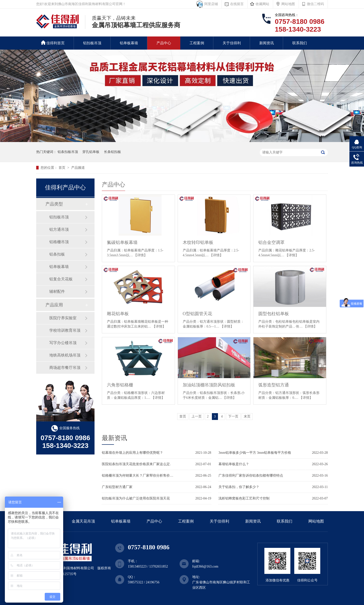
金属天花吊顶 (83, 521)
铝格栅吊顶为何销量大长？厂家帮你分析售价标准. (138, 476)
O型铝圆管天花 (197, 314)
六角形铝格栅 (120, 385)
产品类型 (54, 204)
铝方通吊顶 (59, 229)
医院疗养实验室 (63, 318)
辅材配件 (57, 291)
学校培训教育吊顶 (65, 330)
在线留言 (237, 4)
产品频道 (78, 168)
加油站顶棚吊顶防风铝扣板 (209, 385)
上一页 (197, 416)
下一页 (233, 416)
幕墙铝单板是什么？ (234, 464)
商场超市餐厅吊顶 (65, 368)
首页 (62, 168)
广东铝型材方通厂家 (117, 487)
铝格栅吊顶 (59, 242)
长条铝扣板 (113, 152)
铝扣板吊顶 (92, 43)
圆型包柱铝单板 (274, 314)
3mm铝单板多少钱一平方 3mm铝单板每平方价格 (255, 453)
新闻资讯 (267, 43)
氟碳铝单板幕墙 (122, 242)
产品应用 (54, 305)
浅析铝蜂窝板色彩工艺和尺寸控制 (244, 498)
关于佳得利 (232, 43)
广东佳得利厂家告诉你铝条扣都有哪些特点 (251, 476)
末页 (247, 416)
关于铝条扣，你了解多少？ (239, 487)
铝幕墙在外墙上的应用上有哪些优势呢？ (132, 453)
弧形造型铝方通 (274, 385)
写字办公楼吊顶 (63, 343)
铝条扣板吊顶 (68, 152)
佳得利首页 (53, 43)
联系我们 (300, 43)
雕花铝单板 (118, 314)
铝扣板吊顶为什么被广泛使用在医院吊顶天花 (136, 498)
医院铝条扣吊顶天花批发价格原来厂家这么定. (136, 464)
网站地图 (288, 4)
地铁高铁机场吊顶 (65, 355)
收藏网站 (262, 4)
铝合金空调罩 (271, 242)
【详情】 (140, 255)
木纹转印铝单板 (198, 242)
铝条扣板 (57, 254)
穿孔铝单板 (91, 152)
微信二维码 (315, 4)
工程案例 (197, 43)
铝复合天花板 (61, 279)
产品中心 (164, 43)
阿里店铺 (210, 4)
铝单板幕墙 (129, 43)
